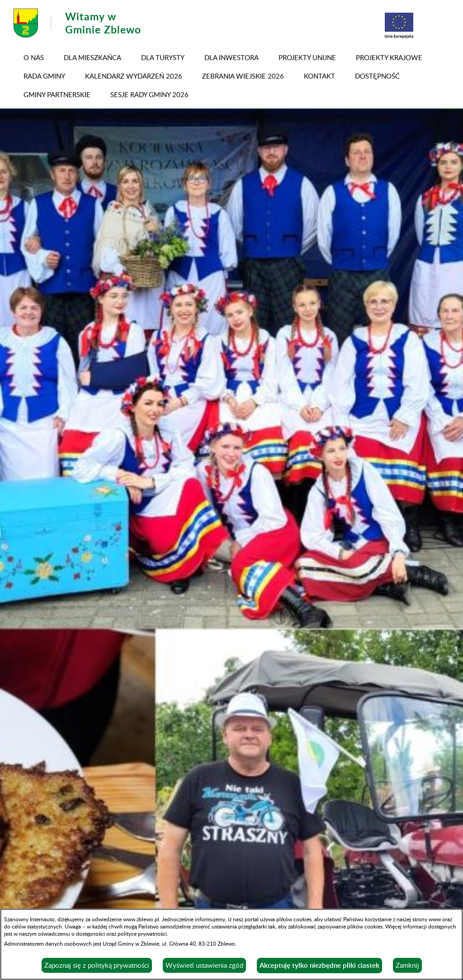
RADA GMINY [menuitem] (44, 76)
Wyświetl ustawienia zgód (204, 965)
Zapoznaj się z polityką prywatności (97, 965)
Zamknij (407, 965)
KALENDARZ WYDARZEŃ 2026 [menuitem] (134, 76)
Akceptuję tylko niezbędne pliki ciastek (319, 965)
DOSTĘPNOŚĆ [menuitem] (377, 76)
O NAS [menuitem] (34, 57)
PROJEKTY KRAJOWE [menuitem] (389, 57)
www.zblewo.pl (141, 919)
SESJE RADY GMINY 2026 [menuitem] (149, 94)
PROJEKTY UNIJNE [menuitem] (307, 57)
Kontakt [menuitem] (319, 76)
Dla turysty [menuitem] (163, 57)
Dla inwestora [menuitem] (231, 57)
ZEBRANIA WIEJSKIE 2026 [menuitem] (243, 76)
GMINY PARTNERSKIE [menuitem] (57, 94)
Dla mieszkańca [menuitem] (92, 57)
